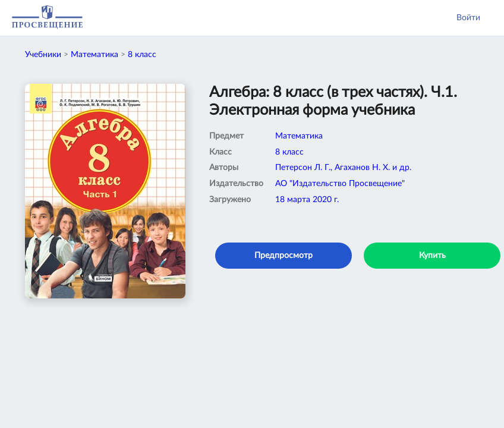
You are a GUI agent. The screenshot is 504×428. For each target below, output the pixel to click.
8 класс (142, 55)
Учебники (43, 55)
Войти (468, 18)
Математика (94, 55)
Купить (432, 256)
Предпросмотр (283, 256)
